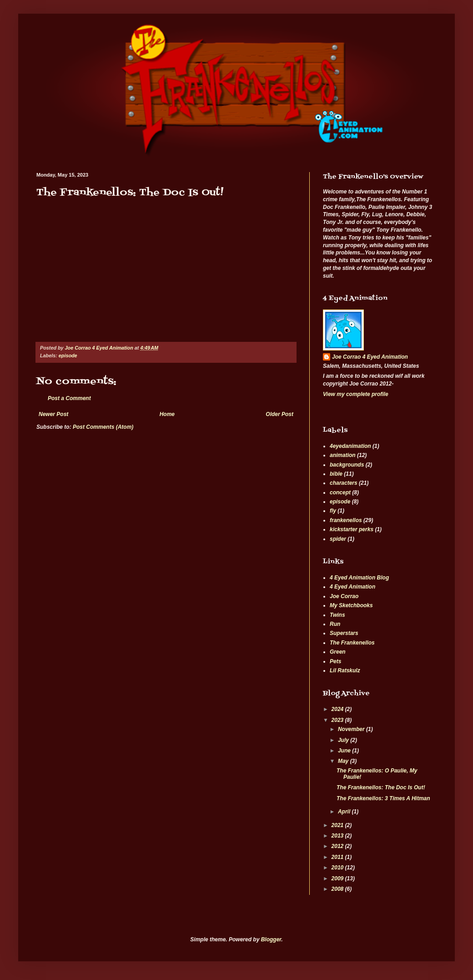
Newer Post (53, 414)
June (345, 751)
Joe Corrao (344, 596)
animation (343, 455)
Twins (337, 615)
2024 (338, 709)
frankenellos (346, 520)
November (352, 729)
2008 (338, 889)
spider (338, 539)
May (344, 761)
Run (335, 624)
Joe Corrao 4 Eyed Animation (370, 357)
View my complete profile (356, 394)
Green (338, 652)
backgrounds (347, 465)
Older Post (279, 414)
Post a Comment (69, 398)
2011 (338, 857)
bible (336, 474)
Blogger (271, 939)
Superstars (344, 633)
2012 (338, 846)
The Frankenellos (352, 643)
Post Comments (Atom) (103, 427)
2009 (338, 878)
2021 (338, 825)
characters (344, 483)
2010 (338, 868)
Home (167, 414)
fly (333, 511)
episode (68, 355)
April (345, 812)
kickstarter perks (352, 529)
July (344, 740)
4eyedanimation (350, 446)
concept (340, 493)
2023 (338, 720)
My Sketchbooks (351, 605)
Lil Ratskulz (345, 670)
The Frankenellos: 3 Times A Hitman (383, 798)
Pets (335, 661)
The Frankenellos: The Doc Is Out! (381, 787)
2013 (338, 836)
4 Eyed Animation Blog (359, 578)
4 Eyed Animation (352, 587)
